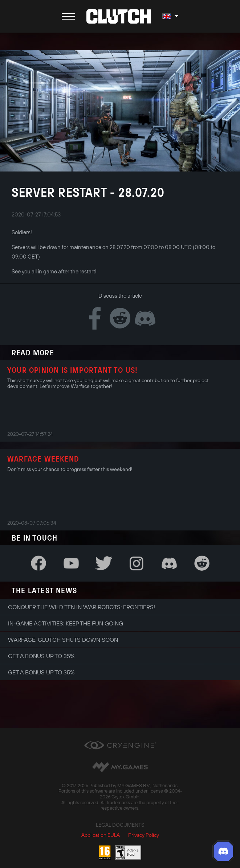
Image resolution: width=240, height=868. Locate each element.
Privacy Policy (144, 835)
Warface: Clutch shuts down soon (63, 640)
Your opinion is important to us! (72, 370)
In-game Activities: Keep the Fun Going (66, 623)
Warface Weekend (43, 459)
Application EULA (101, 835)
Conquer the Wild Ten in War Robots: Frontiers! (82, 607)
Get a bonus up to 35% (41, 656)
